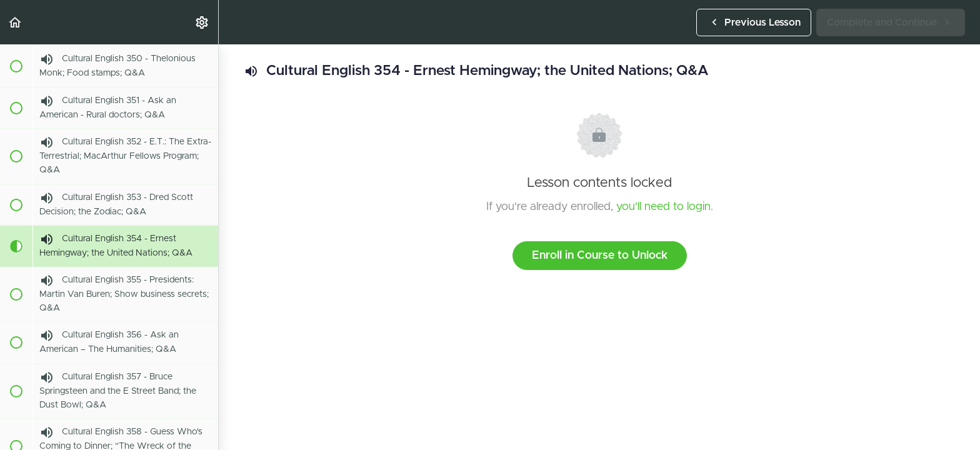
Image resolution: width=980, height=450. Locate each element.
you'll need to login (663, 207)
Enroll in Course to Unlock (600, 256)
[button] (16, 22)
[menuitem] (202, 22)
